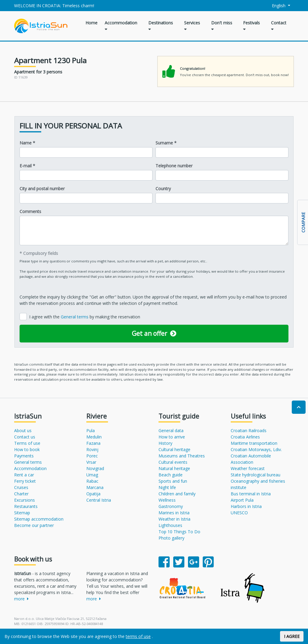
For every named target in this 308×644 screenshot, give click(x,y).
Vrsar (91, 462)
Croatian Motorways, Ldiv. (256, 449)
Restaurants (26, 506)
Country (163, 189)
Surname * (166, 143)
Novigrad (95, 468)
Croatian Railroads (249, 430)
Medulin (94, 437)
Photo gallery (171, 538)
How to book (27, 449)
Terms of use (27, 443)
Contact (279, 26)
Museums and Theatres (182, 456)
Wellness (167, 500)
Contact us (25, 437)
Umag (92, 475)
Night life (167, 487)
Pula (91, 430)
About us (23, 430)
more (21, 599)
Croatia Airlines (245, 437)
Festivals (251, 26)
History (165, 443)
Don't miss (222, 26)
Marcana (95, 487)
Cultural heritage (174, 449)
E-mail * (27, 166)
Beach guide (171, 475)
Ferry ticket (25, 481)
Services (192, 26)
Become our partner (34, 525)
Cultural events (173, 462)
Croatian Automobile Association (251, 459)
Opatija (93, 494)
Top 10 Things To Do (179, 532)
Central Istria (99, 500)
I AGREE (292, 636)
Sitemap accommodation (39, 519)
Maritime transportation (254, 443)
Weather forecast (248, 468)
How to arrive (172, 437)
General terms (75, 317)
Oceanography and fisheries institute (258, 484)
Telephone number (174, 166)
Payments (24, 456)
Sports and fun (173, 481)
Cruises (21, 487)
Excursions (25, 500)
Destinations (161, 26)
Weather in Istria (174, 519)
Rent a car (24, 475)
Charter (21, 494)
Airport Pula (242, 500)
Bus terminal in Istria (251, 494)
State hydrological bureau (256, 475)
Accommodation (121, 26)
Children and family (177, 494)
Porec (92, 456)
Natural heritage (174, 468)
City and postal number (42, 189)
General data (171, 430)
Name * (27, 143)
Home (91, 23)
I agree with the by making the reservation (85, 317)
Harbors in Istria (246, 506)
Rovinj (92, 449)
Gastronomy (171, 506)
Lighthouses (170, 525)
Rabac (92, 481)
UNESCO (239, 513)
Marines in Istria (174, 513)
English (276, 6)
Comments (30, 211)
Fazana (93, 443)
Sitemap (22, 513)
